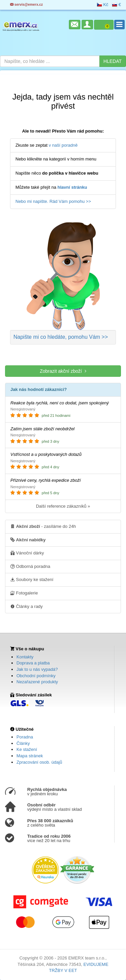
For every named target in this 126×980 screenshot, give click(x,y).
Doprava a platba (33, 663)
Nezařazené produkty (37, 682)
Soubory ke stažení (32, 579)
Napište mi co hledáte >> (61, 337)
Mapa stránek (30, 756)
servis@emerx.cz (27, 5)
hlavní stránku (72, 187)
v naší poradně (63, 145)
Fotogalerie (24, 593)
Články (23, 743)
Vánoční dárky (27, 553)
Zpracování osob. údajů (39, 762)
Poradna (25, 737)
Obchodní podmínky (36, 676)
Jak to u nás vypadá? (37, 669)
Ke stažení (27, 749)
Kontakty (25, 657)
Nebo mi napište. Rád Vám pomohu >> (53, 201)
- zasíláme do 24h (43, 526)
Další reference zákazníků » (63, 506)
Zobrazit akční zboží (63, 371)
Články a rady (27, 606)
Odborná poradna (30, 566)
